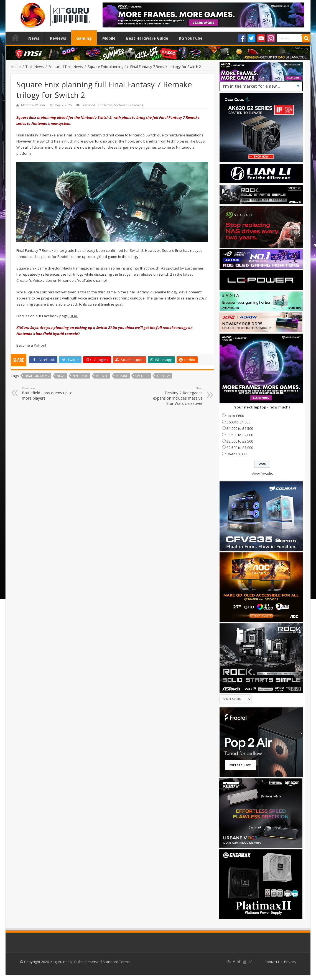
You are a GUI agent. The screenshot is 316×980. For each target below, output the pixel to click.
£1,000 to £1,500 (240, 428)
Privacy (290, 962)
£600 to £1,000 (238, 422)
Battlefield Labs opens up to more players (50, 393)
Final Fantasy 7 (37, 376)
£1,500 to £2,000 (240, 435)
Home (16, 37)
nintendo (81, 376)
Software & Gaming (129, 105)
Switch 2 (142, 376)
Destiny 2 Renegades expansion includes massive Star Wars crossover (174, 396)
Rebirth (102, 376)
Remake (122, 376)
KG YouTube (191, 38)
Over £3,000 (236, 454)
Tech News (35, 67)
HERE (74, 316)
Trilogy (163, 376)
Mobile (109, 38)
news (61, 376)
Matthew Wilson (33, 105)
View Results (262, 474)
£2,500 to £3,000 (240, 448)
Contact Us (273, 962)
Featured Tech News (66, 67)
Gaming (84, 38)
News (34, 38)
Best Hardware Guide (147, 38)
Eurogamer (194, 268)
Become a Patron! (31, 345)
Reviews (58, 38)
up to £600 (235, 416)
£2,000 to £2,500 (240, 441)
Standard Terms (116, 962)
